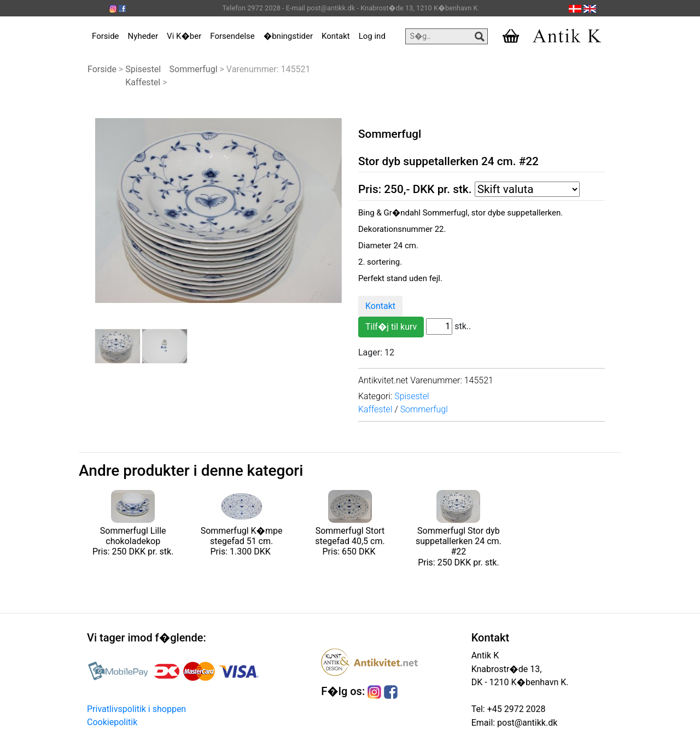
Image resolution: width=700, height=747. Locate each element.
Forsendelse (232, 36)
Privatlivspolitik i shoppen (136, 709)
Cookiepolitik (112, 722)
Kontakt (336, 36)
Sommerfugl (194, 69)
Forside (106, 36)
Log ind (372, 36)
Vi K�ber (184, 36)
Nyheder (143, 36)
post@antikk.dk (526, 723)
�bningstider (288, 36)
